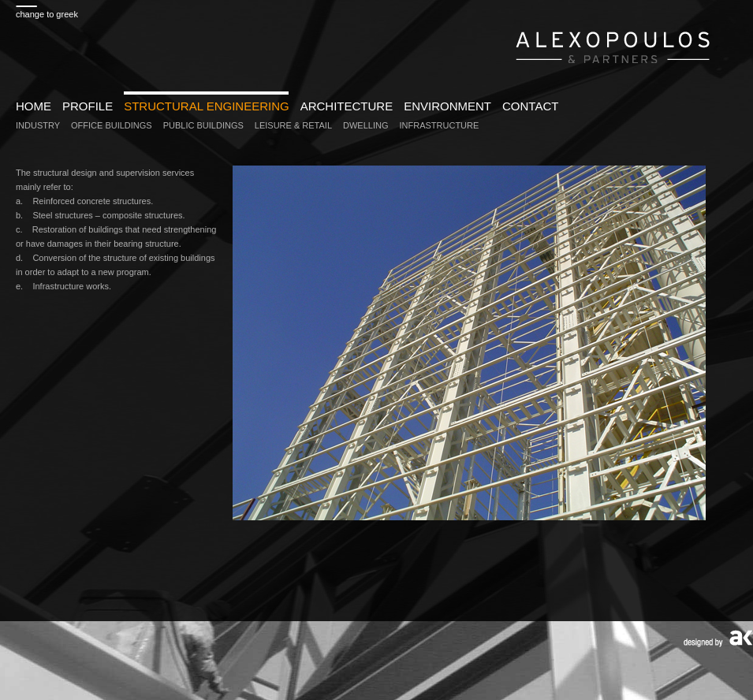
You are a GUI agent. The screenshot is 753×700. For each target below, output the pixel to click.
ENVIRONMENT (447, 106)
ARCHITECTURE (347, 106)
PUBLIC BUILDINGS (203, 125)
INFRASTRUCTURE (440, 125)
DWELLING (365, 125)
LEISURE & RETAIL (293, 125)
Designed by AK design (718, 639)
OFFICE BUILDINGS (112, 125)
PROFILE (88, 106)
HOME (34, 106)
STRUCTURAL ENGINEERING (206, 106)
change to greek (47, 14)
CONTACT (530, 106)
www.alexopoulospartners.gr (613, 45)
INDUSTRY (38, 125)
